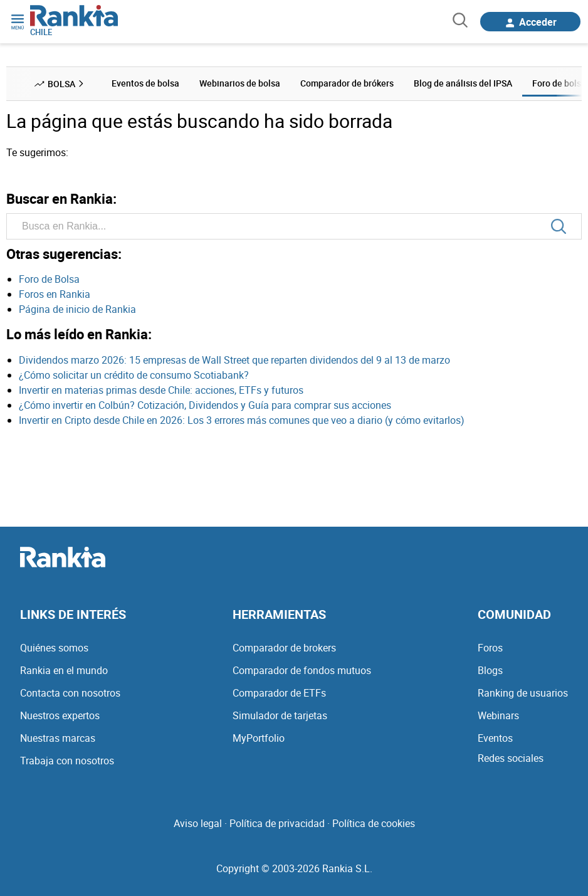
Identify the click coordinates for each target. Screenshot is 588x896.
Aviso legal (198, 823)
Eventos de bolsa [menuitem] (145, 83)
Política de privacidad (277, 823)
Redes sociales (511, 758)
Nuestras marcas (58, 738)
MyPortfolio (259, 738)
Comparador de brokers (284, 648)
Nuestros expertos (60, 715)
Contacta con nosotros (70, 693)
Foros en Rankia (55, 294)
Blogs (490, 670)
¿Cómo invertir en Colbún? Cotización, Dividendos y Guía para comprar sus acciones (205, 405)
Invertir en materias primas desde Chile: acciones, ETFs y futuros (161, 390)
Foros (490, 648)
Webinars (498, 715)
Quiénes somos (54, 648)
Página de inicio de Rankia (77, 309)
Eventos (495, 738)
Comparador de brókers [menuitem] (347, 83)
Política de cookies (374, 823)
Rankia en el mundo (64, 670)
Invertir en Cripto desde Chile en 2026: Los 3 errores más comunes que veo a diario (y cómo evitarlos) (242, 420)
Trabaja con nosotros (67, 761)
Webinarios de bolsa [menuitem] (240, 83)
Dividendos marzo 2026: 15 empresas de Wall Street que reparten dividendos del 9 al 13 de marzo (234, 360)
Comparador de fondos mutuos (302, 670)
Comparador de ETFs (279, 693)
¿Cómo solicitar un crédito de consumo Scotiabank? (134, 375)
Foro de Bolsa (49, 279)
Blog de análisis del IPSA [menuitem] (463, 83)
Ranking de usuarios (523, 693)
